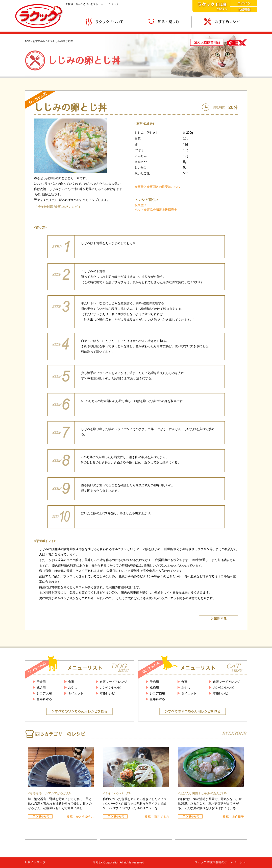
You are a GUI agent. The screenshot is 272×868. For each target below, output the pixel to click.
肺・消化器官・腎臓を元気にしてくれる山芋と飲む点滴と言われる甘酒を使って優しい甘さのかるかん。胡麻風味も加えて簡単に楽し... (60, 804)
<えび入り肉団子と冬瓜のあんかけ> (203, 793)
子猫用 (154, 682)
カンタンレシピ (110, 688)
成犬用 (41, 688)
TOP (28, 41)
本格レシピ (70, 207)
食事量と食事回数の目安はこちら (157, 187)
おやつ (73, 688)
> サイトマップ (35, 862)
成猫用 (154, 688)
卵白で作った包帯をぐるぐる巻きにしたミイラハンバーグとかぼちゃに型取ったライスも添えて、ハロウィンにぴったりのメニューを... (135, 804)
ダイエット (76, 693)
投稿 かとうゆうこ (80, 817)
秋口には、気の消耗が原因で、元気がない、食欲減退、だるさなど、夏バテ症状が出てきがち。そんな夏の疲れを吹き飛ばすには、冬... (210, 804)
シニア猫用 (157, 693)
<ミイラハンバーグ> (117, 793)
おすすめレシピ (222, 22)
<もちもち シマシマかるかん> (50, 793)
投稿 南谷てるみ (157, 817)
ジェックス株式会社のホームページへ (220, 862)
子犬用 (41, 682)
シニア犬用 (44, 693)
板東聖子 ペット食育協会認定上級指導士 (156, 207)
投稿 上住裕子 (233, 817)
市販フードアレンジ (113, 682)
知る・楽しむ (164, 22)
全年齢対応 (45, 207)
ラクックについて (105, 22)
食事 (58, 207)
